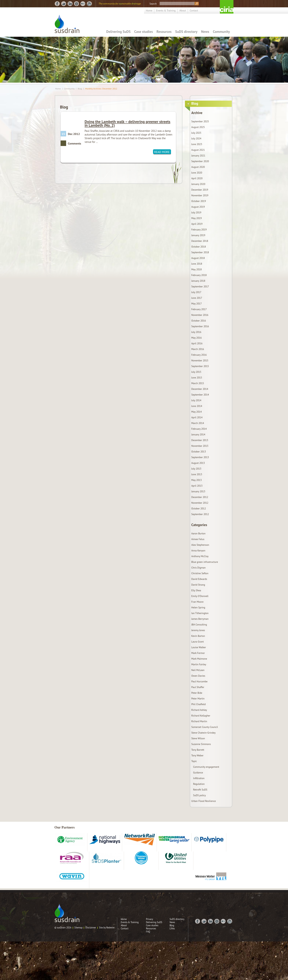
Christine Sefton (200, 573)
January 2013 (198, 491)
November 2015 (200, 360)
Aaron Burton (198, 533)
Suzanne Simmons (201, 744)
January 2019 (198, 235)
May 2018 (197, 269)
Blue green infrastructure (205, 562)
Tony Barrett (198, 750)
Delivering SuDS (118, 31)
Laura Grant (198, 642)
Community (221, 31)
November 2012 (200, 503)
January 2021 (198, 156)
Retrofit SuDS (200, 790)
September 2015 (200, 366)
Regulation (199, 784)
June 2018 (197, 264)
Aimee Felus (198, 539)
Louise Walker (199, 647)
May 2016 (197, 338)
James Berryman (200, 619)
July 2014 (196, 400)
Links (172, 928)
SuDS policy (200, 795)
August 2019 (198, 207)
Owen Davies (198, 676)
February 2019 (199, 230)
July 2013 (196, 469)
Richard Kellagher (201, 716)
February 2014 (199, 429)
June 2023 (197, 144)
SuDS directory (186, 31)
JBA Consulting (199, 625)
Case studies (144, 31)
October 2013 (199, 452)
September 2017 (200, 286)
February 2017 (199, 309)
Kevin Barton (198, 636)
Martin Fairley (199, 664)
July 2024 (196, 138)
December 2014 (200, 389)
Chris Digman (199, 568)
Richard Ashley (199, 710)
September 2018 (200, 252)
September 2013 (200, 457)
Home (149, 10)
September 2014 (200, 395)
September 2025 (200, 121)
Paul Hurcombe (199, 681)
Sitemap (79, 928)
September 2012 (200, 514)
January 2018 (198, 281)
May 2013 (197, 480)
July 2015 (196, 372)
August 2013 (198, 463)
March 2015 (198, 383)
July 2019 (196, 212)
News (205, 31)
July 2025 (196, 133)
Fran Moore (197, 602)
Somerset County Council (205, 727)
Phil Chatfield (199, 704)
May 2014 (197, 412)
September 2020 (200, 161)
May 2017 (197, 304)
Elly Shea (196, 590)
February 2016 (199, 355)
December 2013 (200, 440)
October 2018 (199, 247)
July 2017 (196, 292)
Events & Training (166, 10)
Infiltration (199, 778)
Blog (80, 89)
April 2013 (197, 486)
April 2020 (197, 178)
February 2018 (199, 275)
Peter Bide (197, 693)
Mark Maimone (199, 659)
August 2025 (198, 127)
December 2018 (200, 241)
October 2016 (199, 321)
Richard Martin (199, 721)
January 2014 (198, 434)
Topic (194, 761)
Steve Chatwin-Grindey (204, 733)
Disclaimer (91, 928)
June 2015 (197, 378)
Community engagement (206, 767)
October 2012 (199, 508)
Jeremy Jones (198, 630)
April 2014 (197, 417)
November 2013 (200, 446)
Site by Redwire (107, 928)
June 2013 (197, 474)
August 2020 (198, 167)
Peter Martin (198, 699)
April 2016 (197, 343)
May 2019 (197, 218)
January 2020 (198, 184)
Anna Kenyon (198, 551)
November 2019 (200, 195)
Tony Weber (197, 755)
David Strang (198, 585)
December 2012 (200, 497)
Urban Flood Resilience (204, 801)
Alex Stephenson (200, 545)
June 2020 (197, 173)
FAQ (148, 932)
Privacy (150, 919)
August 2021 (198, 150)
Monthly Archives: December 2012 (101, 89)
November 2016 (200, 315)
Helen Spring (198, 607)
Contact (194, 10)
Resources (164, 31)
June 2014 (197, 406)
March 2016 (198, 349)
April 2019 (197, 224)
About (183, 10)
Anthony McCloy (200, 556)
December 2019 (200, 190)
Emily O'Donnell (200, 596)
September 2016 (200, 326)
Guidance (198, 773)
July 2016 (196, 332)
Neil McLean (198, 670)
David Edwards (199, 579)
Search (153, 4)
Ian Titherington (200, 613)
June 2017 (197, 298)
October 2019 (199, 201)
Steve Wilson (198, 738)
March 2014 (198, 423)
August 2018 (198, 258)
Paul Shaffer (198, 687)
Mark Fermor (198, 653)
